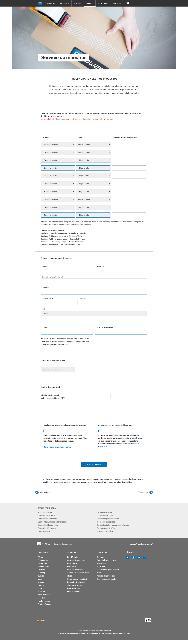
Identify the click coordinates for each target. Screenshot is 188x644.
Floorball (42, 598)
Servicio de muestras (76, 560)
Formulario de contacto (107, 560)
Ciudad (82, 298)
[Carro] (128, 3)
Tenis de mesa (44, 595)
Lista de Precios (74, 592)
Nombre (45, 266)
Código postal (48, 298)
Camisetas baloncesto (47, 519)
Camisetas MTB (45, 531)
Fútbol (41, 557)
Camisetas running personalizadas (53, 522)
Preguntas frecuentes (76, 582)
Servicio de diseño (75, 570)
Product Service (45, 604)
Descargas (72, 566)
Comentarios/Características (125, 138)
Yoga (40, 579)
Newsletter (101, 563)
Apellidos (100, 266)
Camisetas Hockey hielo (48, 525)
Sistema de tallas (75, 585)
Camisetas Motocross (47, 528)
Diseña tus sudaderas (106, 522)
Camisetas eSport (104, 512)
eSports (41, 576)
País (44, 309)
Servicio (90, 3)
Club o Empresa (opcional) (52, 277)
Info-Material (45, 492)
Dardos (41, 585)
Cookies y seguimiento (106, 579)
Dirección (46, 288)
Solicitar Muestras (94, 464)
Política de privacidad (106, 576)
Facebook (128, 557)
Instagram (139, 557)
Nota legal (101, 566)
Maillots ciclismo (45, 512)
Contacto (117, 3)
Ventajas (78, 3)
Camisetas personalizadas (108, 519)
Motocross (42, 582)
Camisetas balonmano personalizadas (113, 525)
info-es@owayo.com (77, 633)
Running (41, 573)
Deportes (51, 3)
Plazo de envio (73, 588)
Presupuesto (143, 492)
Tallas (80, 138)
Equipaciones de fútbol (107, 528)
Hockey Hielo (44, 566)
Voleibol (41, 592)
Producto (46, 138)
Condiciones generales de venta (57, 447)
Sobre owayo (103, 3)
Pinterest (144, 557)
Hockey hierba (44, 601)
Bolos (40, 588)
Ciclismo (42, 570)
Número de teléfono (105, 328)
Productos (65, 3)
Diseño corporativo (105, 531)
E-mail (44, 328)
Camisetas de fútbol (46, 516)
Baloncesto (43, 563)
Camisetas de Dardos (106, 516)
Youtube (133, 557)
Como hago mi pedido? (77, 579)
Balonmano (43, 560)
